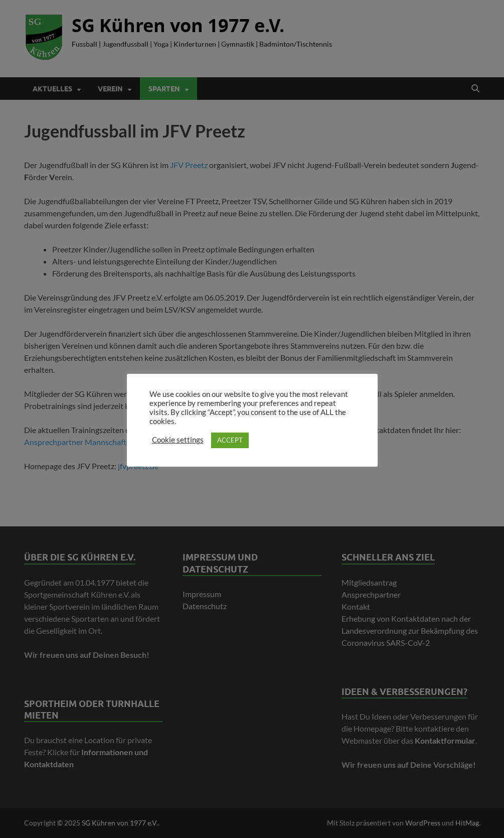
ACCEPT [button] (230, 440)
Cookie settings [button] (178, 440)
